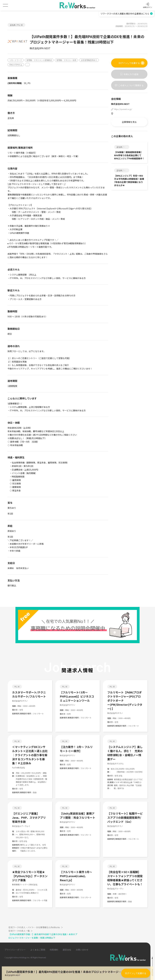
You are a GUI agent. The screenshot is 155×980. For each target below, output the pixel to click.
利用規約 (54, 950)
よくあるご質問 (38, 950)
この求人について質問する (129, 85)
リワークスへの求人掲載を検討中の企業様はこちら (127, 14)
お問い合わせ (82, 950)
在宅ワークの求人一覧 (21, 931)
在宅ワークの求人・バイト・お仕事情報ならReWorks (36, 927)
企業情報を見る (129, 122)
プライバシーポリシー (15, 950)
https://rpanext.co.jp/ (123, 109)
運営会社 (67, 950)
